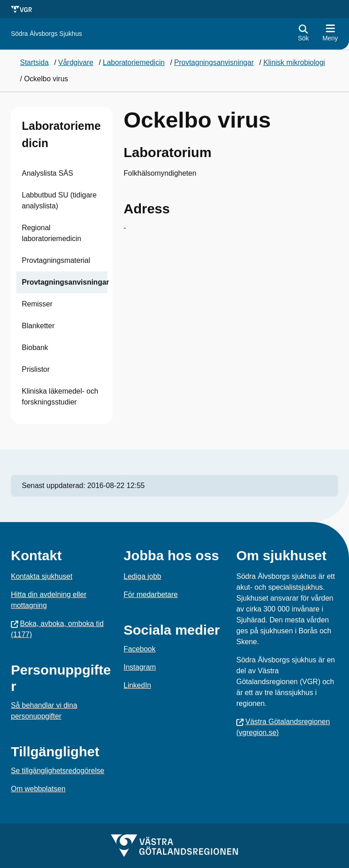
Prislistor (36, 369)
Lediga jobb (142, 576)
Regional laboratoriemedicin (52, 233)
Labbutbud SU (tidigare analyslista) (59, 200)
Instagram (140, 667)
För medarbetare (151, 594)
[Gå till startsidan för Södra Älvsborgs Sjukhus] (46, 34)
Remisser (37, 304)
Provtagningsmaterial (56, 260)
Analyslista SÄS (47, 173)
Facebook (140, 649)
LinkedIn (137, 685)
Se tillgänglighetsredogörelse (57, 771)
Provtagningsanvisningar (65, 282)
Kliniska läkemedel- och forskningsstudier (60, 397)
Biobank (35, 348)
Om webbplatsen (38, 789)
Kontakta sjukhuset (42, 576)
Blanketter (38, 326)
